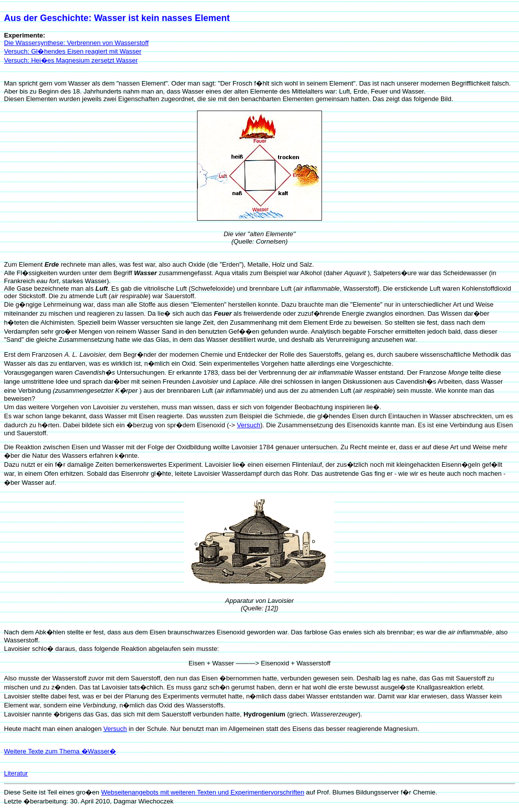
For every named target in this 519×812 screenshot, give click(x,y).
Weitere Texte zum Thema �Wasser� (60, 751)
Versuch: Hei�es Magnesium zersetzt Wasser (71, 60)
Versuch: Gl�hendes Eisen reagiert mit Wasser (73, 51)
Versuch (249, 425)
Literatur (16, 773)
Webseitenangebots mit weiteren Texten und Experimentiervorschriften (202, 792)
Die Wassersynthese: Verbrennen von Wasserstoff (76, 43)
